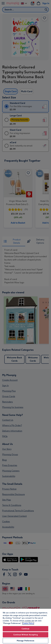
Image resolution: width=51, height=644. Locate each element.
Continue (25, 629)
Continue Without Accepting (25, 635)
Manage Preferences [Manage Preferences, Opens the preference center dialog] (26, 641)
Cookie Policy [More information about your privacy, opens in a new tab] (28, 623)
